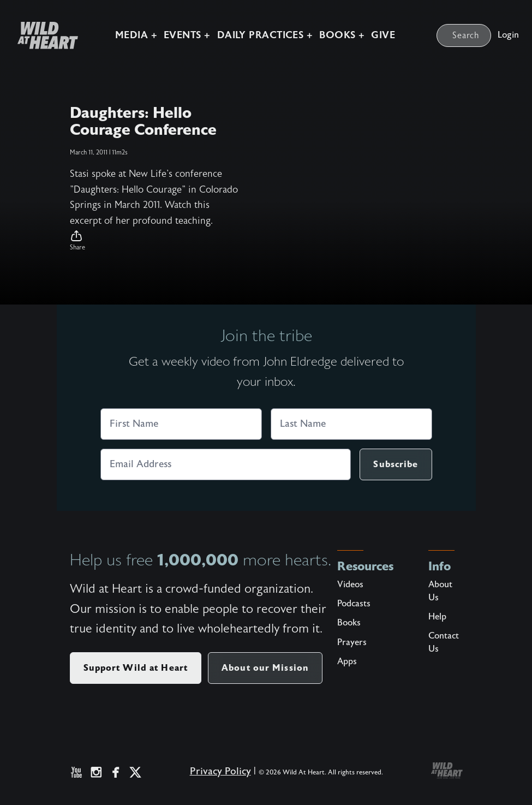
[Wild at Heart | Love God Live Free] (43, 35)
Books (349, 623)
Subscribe (396, 464)
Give (383, 35)
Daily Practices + (265, 35)
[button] (155, 241)
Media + (136, 35)
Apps (347, 661)
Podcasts (354, 604)
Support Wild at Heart (136, 668)
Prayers (352, 642)
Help (437, 617)
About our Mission (265, 668)
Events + (187, 35)
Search (466, 35)
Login (508, 35)
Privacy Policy (220, 771)
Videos (350, 585)
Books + (342, 35)
